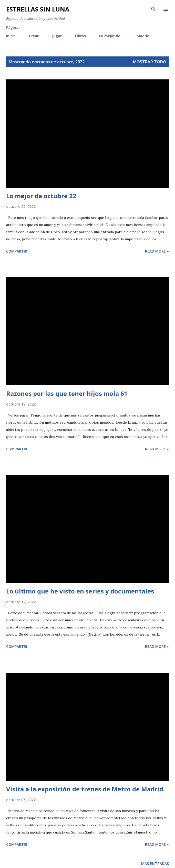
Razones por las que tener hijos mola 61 (67, 393)
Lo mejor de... (111, 36)
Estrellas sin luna (38, 9)
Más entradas (155, 864)
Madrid (143, 36)
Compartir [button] (17, 251)
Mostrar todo (150, 62)
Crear (34, 36)
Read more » (157, 251)
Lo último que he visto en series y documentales (80, 591)
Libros (80, 36)
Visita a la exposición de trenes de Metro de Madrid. (85, 789)
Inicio (11, 36)
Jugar (57, 36)
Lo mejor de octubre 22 (41, 196)
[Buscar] (153, 9)
